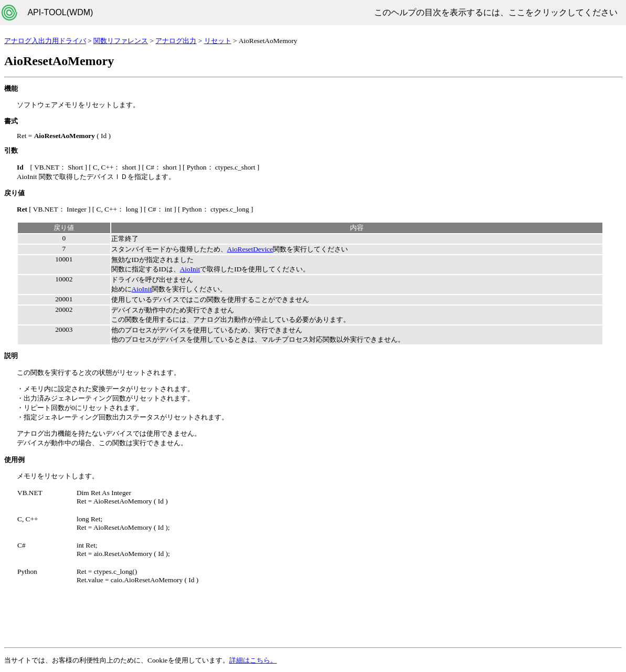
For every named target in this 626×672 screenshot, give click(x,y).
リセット (218, 41)
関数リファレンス (121, 41)
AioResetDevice (250, 249)
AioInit (190, 269)
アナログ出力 (176, 41)
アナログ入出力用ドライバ (45, 41)
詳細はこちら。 (253, 660)
